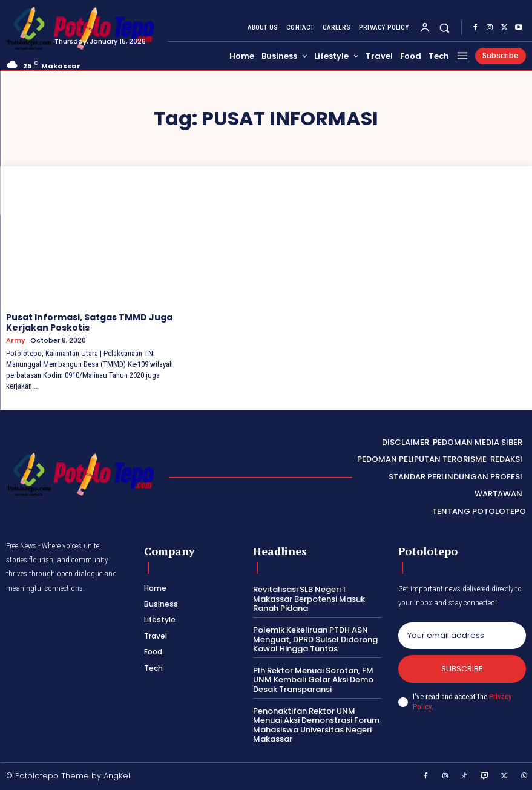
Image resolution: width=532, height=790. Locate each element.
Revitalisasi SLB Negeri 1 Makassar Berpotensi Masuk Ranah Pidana (309, 599)
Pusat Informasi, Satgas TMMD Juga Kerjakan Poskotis (89, 322)
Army (16, 341)
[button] (445, 28)
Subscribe (462, 669)
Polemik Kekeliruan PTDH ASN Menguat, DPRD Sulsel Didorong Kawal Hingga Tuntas (315, 639)
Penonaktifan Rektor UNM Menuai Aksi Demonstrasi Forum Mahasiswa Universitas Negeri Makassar (316, 725)
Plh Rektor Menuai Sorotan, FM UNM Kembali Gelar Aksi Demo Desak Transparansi (313, 680)
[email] (462, 636)
